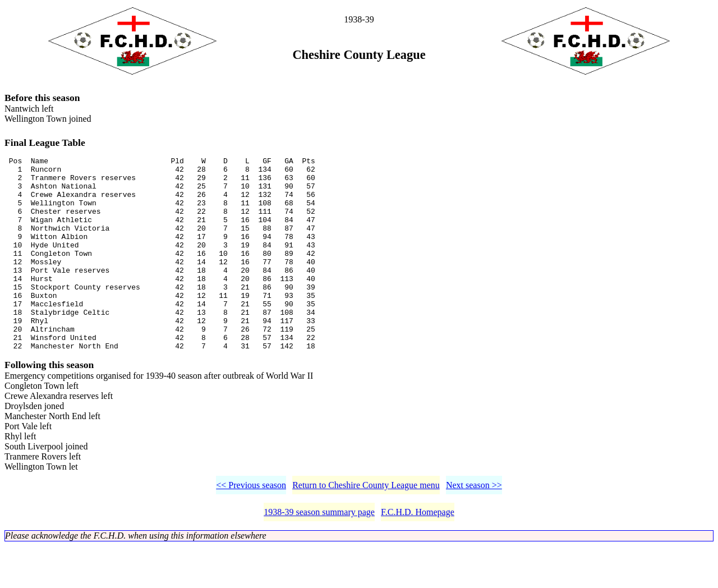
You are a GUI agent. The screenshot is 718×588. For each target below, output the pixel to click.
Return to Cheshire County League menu (366, 527)
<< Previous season (251, 527)
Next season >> (474, 527)
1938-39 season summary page (319, 554)
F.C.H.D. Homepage (418, 554)
